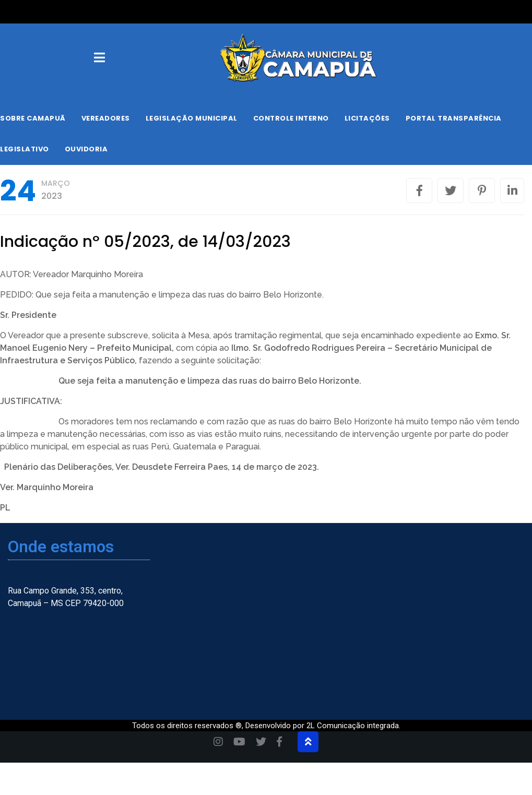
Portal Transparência (454, 118)
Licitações (367, 118)
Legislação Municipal (192, 118)
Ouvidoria (86, 149)
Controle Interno (291, 118)
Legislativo (25, 149)
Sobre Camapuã (33, 118)
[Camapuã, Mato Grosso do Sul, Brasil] (442, 617)
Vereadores (106, 118)
